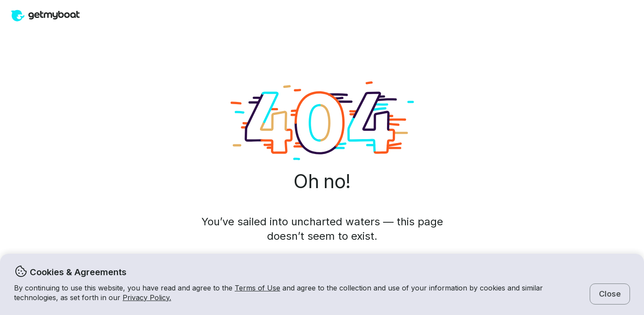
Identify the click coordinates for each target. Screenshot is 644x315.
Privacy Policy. (147, 297)
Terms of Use (257, 288)
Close (610, 294)
